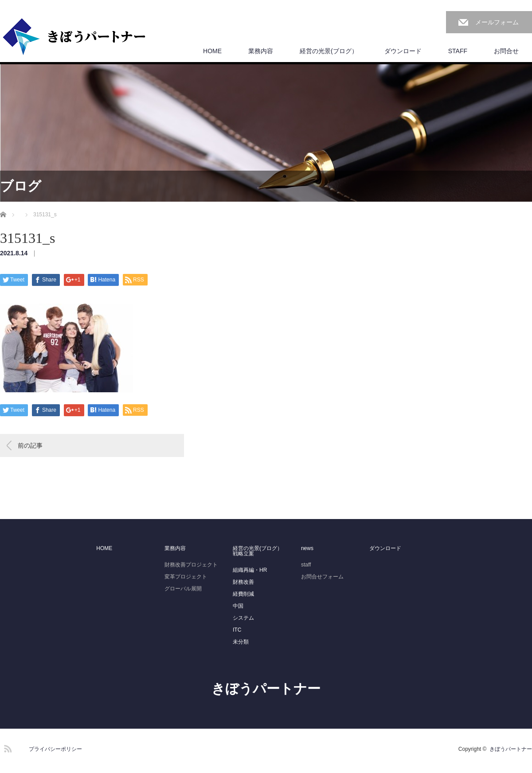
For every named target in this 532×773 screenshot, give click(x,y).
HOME (212, 51)
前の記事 (30, 445)
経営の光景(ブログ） (329, 51)
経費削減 (243, 594)
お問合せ (506, 51)
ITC (237, 630)
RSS (7, 747)
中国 (238, 606)
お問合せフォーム (322, 577)
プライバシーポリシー (55, 749)
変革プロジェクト (186, 577)
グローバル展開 (183, 589)
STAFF (458, 51)
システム (243, 618)
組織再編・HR (250, 570)
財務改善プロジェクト (191, 565)
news (307, 548)
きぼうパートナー (266, 689)
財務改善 (243, 582)
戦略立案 (243, 554)
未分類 (241, 642)
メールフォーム (497, 22)
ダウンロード (403, 51)
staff (306, 565)
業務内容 (261, 51)
